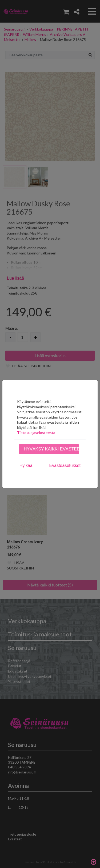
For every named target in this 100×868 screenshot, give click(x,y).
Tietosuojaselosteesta (36, 433)
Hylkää (26, 465)
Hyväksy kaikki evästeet (51, 449)
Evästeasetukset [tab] (65, 465)
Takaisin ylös (93, 861)
